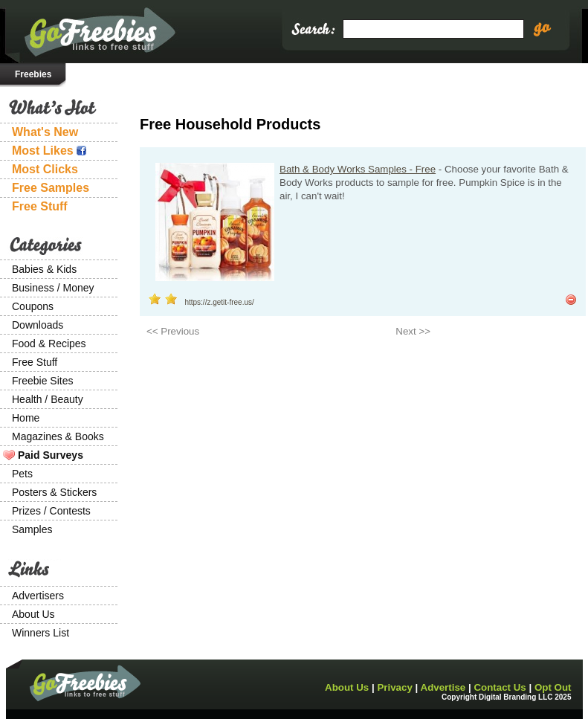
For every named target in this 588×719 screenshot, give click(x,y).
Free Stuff (40, 206)
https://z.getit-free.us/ (219, 302)
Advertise (443, 687)
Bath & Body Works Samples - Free (358, 169)
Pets (22, 474)
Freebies (33, 74)
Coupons (33, 306)
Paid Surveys (51, 455)
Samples (32, 529)
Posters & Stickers (54, 492)
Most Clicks (45, 169)
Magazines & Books (58, 436)
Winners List (41, 633)
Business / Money (53, 288)
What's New (45, 132)
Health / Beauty (48, 399)
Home (26, 418)
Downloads (38, 325)
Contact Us (500, 687)
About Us (33, 614)
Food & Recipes (49, 344)
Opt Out (553, 687)
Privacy (394, 687)
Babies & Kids (44, 269)
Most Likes (49, 151)
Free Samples (51, 188)
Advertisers (38, 596)
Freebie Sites (42, 381)
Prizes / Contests (51, 511)
